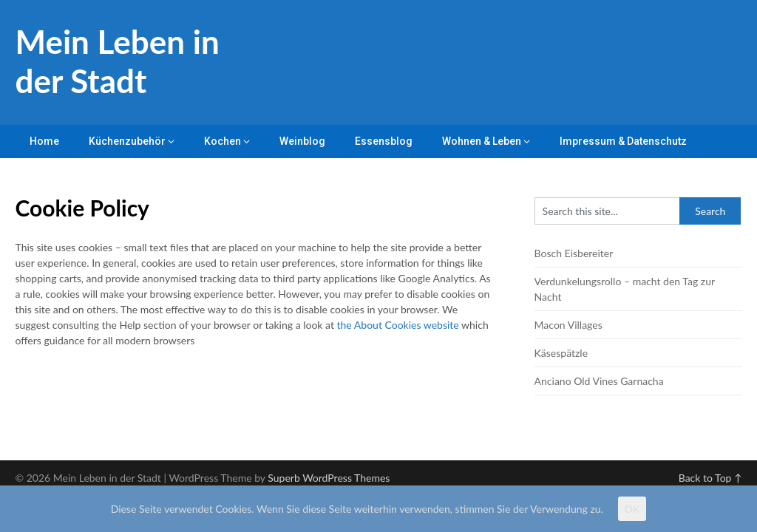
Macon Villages (568, 325)
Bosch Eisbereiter (574, 253)
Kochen (223, 141)
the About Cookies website (398, 325)
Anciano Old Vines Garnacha (599, 381)
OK (632, 509)
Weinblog (302, 141)
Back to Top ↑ (710, 478)
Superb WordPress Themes (329, 478)
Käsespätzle (561, 353)
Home (44, 141)
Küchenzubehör (127, 141)
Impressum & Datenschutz (623, 141)
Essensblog (384, 141)
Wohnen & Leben (482, 141)
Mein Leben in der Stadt (117, 61)
